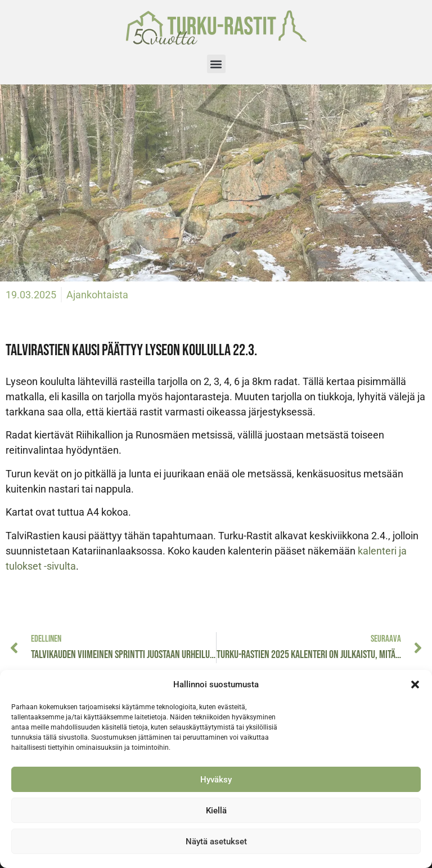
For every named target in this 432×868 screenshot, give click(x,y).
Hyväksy (216, 780)
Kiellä (216, 811)
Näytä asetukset (216, 842)
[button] (415, 684)
